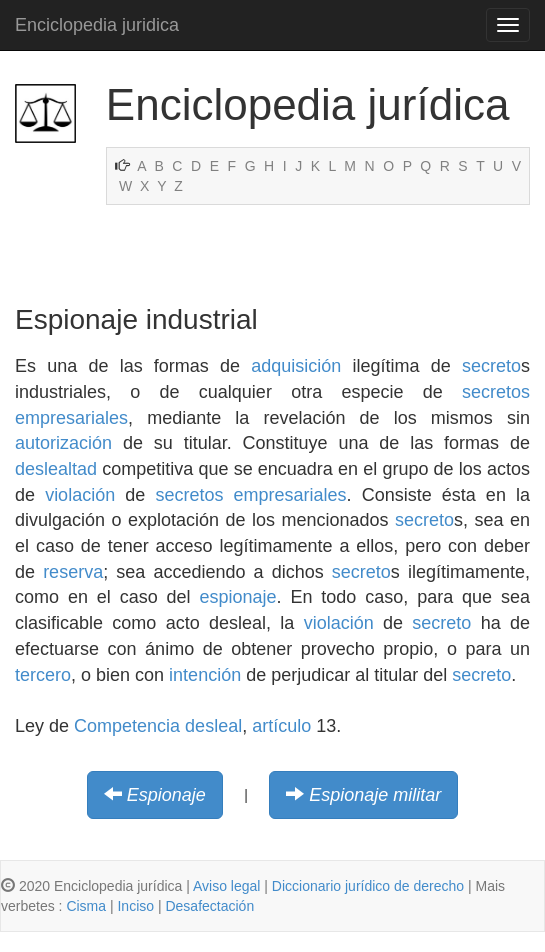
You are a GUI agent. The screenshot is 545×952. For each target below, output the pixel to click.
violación (80, 495)
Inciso (135, 906)
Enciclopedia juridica (97, 25)
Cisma (86, 906)
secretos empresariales (250, 495)
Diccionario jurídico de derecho (368, 886)
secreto (491, 366)
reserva (73, 572)
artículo (281, 726)
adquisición (296, 366)
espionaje (238, 597)
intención (205, 675)
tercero (43, 675)
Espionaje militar (375, 795)
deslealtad (56, 469)
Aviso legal (226, 886)
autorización (63, 443)
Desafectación (209, 906)
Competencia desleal (158, 726)
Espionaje (166, 795)
